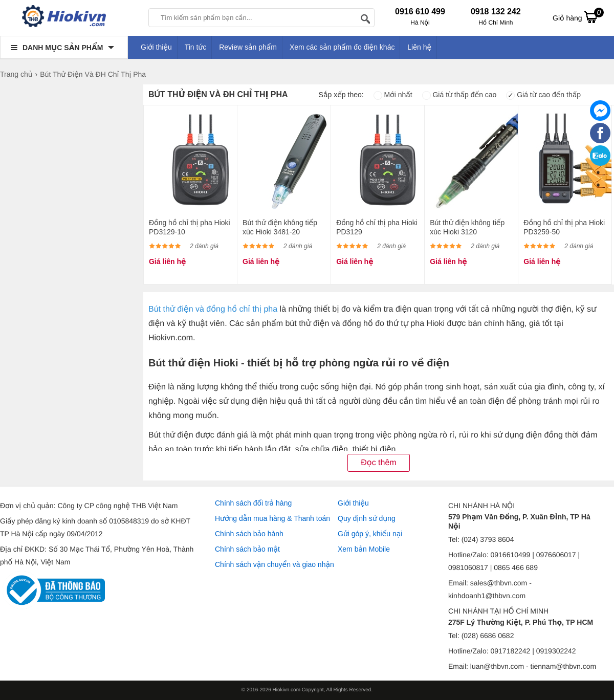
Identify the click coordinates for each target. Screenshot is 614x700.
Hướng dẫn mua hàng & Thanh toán (272, 518)
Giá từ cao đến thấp (543, 95)
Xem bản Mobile (364, 549)
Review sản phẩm (248, 47)
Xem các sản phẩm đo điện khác (342, 47)
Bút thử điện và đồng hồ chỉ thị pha (213, 309)
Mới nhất (393, 95)
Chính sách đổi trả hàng (253, 503)
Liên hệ (419, 47)
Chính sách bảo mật (247, 549)
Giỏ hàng (578, 17)
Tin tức (196, 47)
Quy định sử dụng (367, 518)
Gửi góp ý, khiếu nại (370, 534)
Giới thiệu (156, 47)
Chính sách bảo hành (249, 534)
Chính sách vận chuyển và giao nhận (275, 564)
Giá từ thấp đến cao (459, 95)
